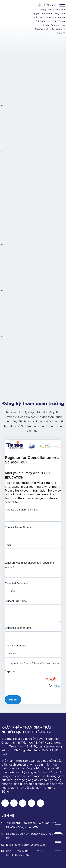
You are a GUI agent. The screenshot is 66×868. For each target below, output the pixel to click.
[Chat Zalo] (40, 803)
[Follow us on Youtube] (32, 803)
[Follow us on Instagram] (23, 803)
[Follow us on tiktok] (14, 803)
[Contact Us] (58, 829)
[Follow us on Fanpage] (5, 803)
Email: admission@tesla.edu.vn (25, 844)
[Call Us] (58, 837)
